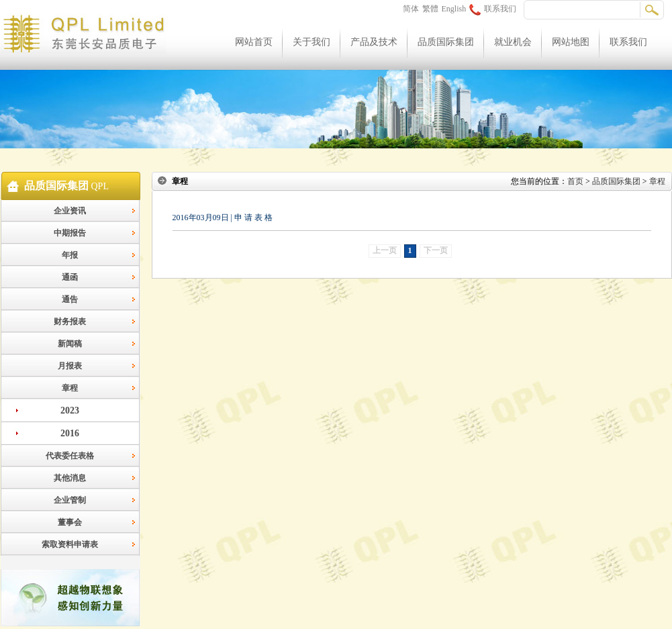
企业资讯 (70, 211)
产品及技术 (374, 42)
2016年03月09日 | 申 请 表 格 (223, 217)
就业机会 (513, 42)
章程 (70, 388)
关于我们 (311, 42)
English (454, 9)
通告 (70, 299)
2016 (70, 433)
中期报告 (70, 233)
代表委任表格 (70, 456)
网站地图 (571, 42)
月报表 (70, 366)
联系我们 (493, 9)
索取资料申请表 (70, 544)
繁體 (430, 9)
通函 (70, 277)
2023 (70, 410)
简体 (411, 9)
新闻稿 (70, 344)
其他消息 (70, 478)
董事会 (70, 522)
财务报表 (70, 322)
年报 (70, 255)
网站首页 (254, 42)
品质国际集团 (446, 42)
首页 (575, 181)
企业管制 (70, 500)
